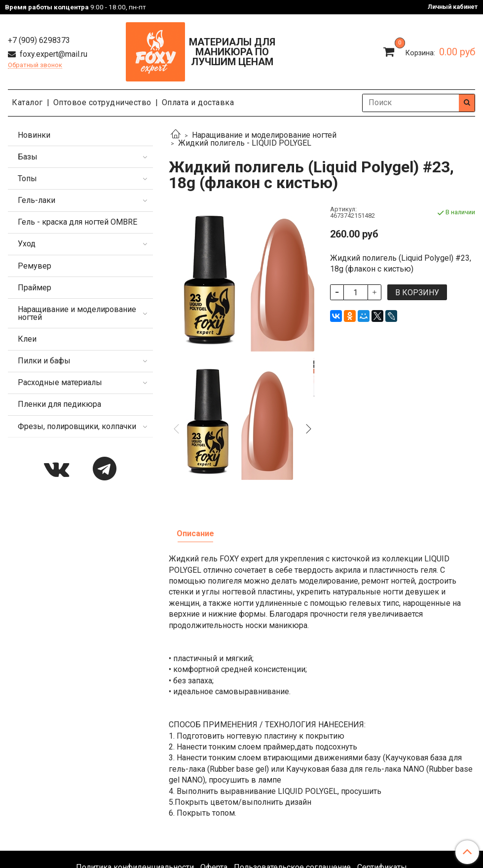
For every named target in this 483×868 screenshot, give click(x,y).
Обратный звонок (35, 65)
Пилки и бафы (44, 361)
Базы (28, 157)
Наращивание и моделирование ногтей (264, 135)
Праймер (35, 288)
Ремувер (35, 266)
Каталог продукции (242, 791)
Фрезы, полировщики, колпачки (77, 426)
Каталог (27, 102)
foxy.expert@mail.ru (53, 54)
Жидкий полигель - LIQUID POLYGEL (245, 143)
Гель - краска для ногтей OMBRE (77, 222)
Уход (27, 244)
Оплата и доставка (198, 102)
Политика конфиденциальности (135, 765)
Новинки (34, 135)
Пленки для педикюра (59, 404)
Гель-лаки (37, 200)
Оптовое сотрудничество (102, 102)
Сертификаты (382, 765)
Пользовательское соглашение (292, 765)
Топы (27, 178)
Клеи (27, 339)
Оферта (214, 765)
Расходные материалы (60, 382)
